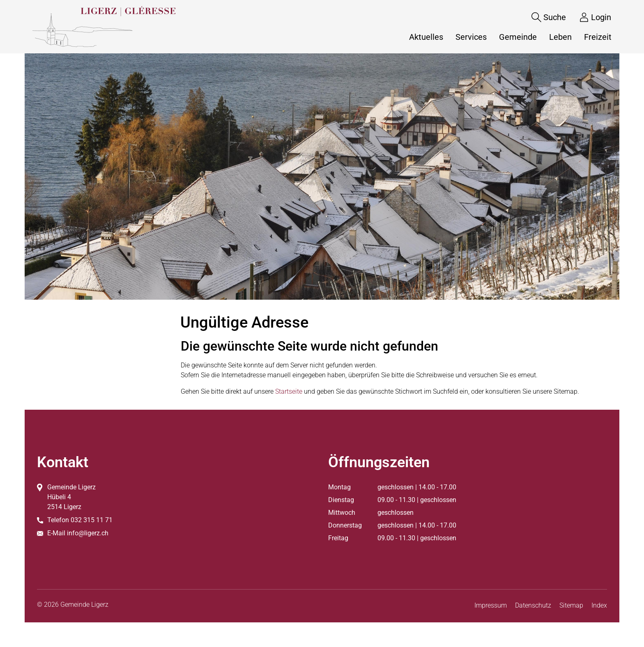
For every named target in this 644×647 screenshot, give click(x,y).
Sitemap (571, 605)
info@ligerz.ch (88, 533)
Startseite (289, 391)
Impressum (491, 605)
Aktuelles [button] (426, 37)
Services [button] (471, 37)
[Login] (589, 17)
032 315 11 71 (92, 520)
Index (599, 605)
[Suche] (543, 17)
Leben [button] (560, 37)
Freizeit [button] (598, 37)
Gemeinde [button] (518, 37)
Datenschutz (533, 605)
